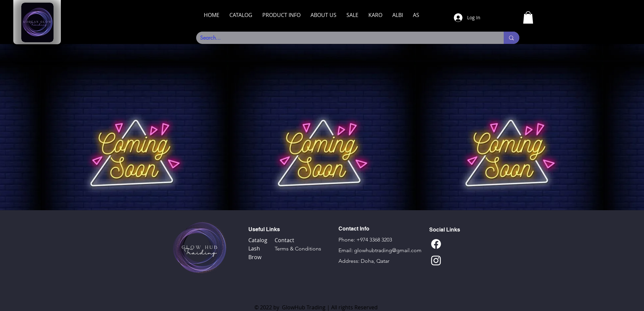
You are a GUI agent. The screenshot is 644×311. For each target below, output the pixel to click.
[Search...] (345, 38)
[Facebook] (436, 244)
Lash (254, 248)
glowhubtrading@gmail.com (388, 250)
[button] (241, 15)
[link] (528, 17)
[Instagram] (436, 260)
